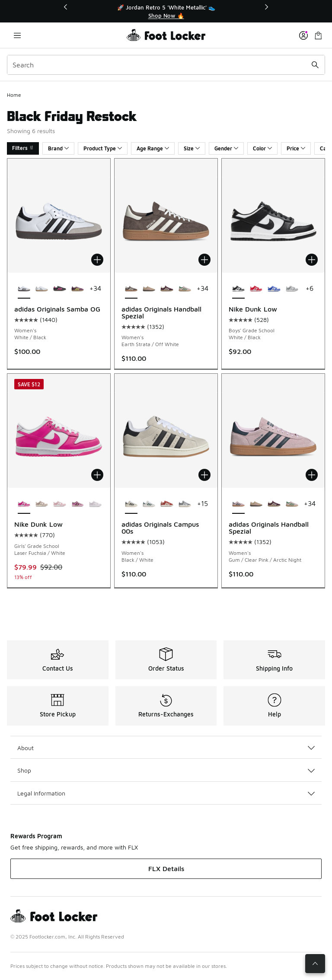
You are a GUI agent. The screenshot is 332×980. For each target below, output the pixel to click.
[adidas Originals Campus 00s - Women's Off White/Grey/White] (185, 504)
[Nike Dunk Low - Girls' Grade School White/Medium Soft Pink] (59, 504)
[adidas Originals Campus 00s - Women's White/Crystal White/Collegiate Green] (149, 504)
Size (192, 148)
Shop (166, 770)
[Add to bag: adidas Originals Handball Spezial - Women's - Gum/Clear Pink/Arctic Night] (312, 475)
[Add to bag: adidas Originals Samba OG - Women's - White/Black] (97, 260)
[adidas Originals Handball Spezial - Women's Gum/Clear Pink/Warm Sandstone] (149, 289)
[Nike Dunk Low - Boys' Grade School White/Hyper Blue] (274, 289)
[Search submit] (315, 65)
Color (262, 148)
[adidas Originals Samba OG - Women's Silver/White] (42, 289)
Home (14, 95)
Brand (58, 148)
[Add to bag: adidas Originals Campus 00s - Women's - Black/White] (204, 475)
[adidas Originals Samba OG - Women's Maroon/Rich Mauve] (78, 289)
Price (296, 148)
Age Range (153, 148)
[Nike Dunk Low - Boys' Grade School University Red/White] (256, 289)
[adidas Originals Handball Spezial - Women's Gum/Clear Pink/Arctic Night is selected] (238, 504)
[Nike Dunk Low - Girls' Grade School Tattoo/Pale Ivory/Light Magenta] (78, 504)
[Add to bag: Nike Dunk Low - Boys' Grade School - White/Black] (312, 260)
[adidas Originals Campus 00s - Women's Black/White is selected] (131, 504)
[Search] (166, 65)
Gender (226, 148)
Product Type (103, 148)
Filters (23, 148)
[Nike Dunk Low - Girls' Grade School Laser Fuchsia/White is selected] (24, 504)
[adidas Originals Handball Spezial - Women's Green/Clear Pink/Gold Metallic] (185, 289)
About (166, 748)
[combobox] (166, 65)
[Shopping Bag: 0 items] (318, 35)
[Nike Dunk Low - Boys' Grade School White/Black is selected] (238, 289)
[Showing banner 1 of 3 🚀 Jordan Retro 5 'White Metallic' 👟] (166, 11)
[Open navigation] (17, 35)
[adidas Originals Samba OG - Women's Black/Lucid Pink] (59, 289)
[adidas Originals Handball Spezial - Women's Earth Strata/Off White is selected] (131, 289)
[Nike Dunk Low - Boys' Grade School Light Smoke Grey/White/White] (292, 289)
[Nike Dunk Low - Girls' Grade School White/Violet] (95, 504)
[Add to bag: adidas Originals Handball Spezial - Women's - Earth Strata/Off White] (204, 260)
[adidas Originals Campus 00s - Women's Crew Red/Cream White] (167, 504)
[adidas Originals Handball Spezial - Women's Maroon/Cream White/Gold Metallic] (167, 289)
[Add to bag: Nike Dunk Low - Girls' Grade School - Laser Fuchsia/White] (97, 475)
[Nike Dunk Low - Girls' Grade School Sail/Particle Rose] (42, 504)
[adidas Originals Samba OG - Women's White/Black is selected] (24, 289)
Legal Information (166, 793)
